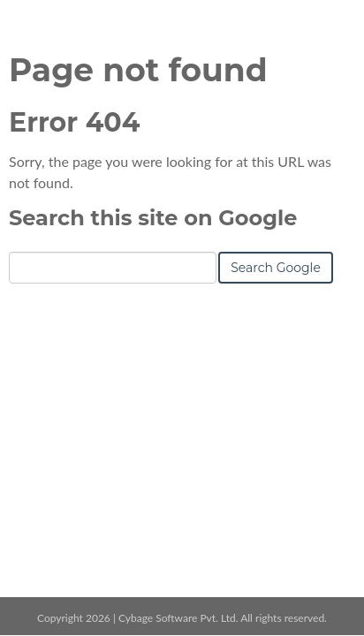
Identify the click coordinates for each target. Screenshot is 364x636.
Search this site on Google (153, 218)
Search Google (276, 268)
